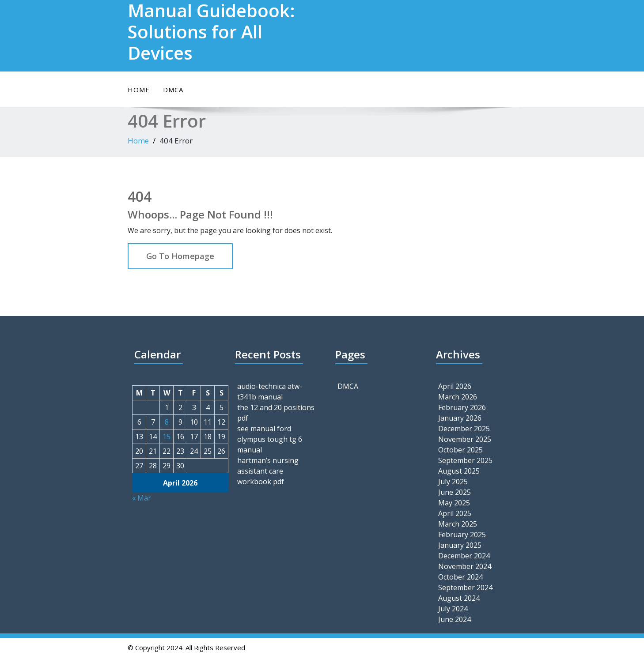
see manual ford (264, 429)
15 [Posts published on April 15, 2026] (167, 437)
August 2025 (459, 471)
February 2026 (462, 407)
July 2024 (453, 609)
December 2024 (464, 556)
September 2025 (465, 460)
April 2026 (455, 386)
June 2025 (455, 492)
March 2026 (458, 397)
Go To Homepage (180, 256)
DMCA (173, 90)
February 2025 (462, 535)
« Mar (142, 498)
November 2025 (465, 439)
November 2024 (465, 566)
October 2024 (460, 577)
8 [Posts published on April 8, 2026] (167, 422)
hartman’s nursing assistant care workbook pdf (268, 471)
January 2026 (460, 418)
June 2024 (455, 619)
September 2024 (465, 587)
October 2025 (460, 450)
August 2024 (459, 598)
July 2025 (453, 482)
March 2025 (458, 524)
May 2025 (454, 503)
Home (139, 90)
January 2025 (460, 545)
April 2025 (455, 513)
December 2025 (464, 429)
